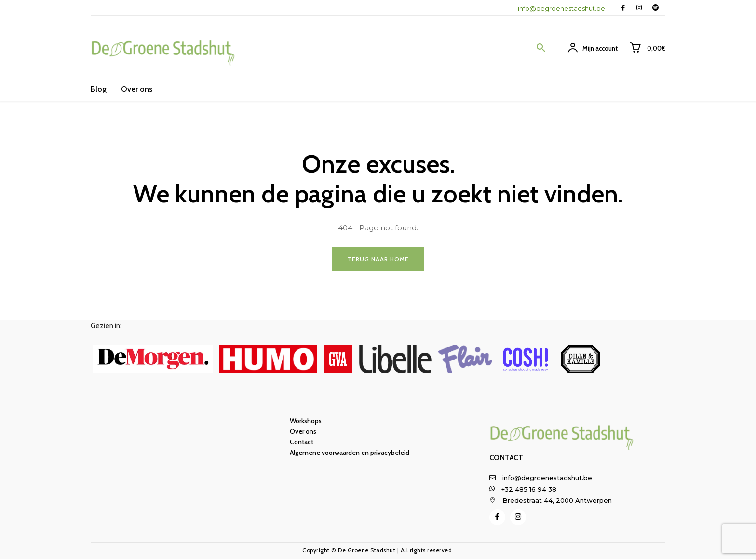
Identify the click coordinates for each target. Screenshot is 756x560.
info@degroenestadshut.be (561, 8)
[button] (541, 48)
